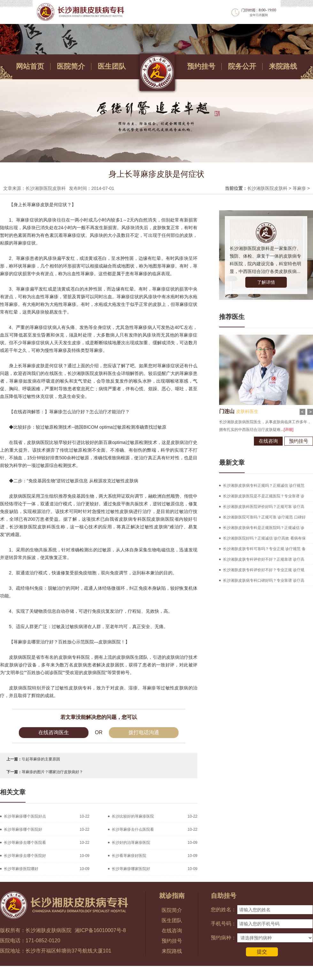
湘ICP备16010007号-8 (100, 930)
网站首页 (30, 66)
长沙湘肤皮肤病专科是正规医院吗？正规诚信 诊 (264, 528)
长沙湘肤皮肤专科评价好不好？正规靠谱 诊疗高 (264, 559)
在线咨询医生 (54, 732)
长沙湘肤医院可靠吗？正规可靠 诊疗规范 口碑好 (264, 517)
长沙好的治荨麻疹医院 (131, 843)
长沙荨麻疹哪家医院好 (131, 869)
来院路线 (283, 66)
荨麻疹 (299, 188)
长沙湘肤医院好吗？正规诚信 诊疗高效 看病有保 (264, 538)
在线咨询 (266, 441)
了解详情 (266, 282)
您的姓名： (224, 910)
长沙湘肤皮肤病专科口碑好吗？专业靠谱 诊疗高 (264, 580)
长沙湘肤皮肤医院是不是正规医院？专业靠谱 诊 (264, 496)
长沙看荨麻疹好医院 (129, 856)
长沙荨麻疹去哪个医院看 (25, 843)
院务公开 (242, 66)
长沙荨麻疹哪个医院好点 (25, 816)
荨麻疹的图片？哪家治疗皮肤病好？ (52, 772)
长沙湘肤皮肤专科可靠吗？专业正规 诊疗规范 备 (264, 549)
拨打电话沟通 (144, 732)
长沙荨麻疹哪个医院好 (23, 829)
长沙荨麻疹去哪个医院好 (25, 856)
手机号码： (224, 924)
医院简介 (71, 66)
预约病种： (224, 938)
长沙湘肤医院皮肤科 (267, 188)
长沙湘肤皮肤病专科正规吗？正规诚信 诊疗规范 (264, 486)
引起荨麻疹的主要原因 (41, 759)
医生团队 (112, 66)
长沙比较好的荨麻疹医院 (133, 816)
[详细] (286, 430)
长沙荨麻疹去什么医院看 (133, 829)
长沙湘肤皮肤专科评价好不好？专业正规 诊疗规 (264, 570)
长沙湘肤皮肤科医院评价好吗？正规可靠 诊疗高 (264, 507)
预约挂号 (201, 66)
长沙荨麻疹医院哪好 (21, 869)
